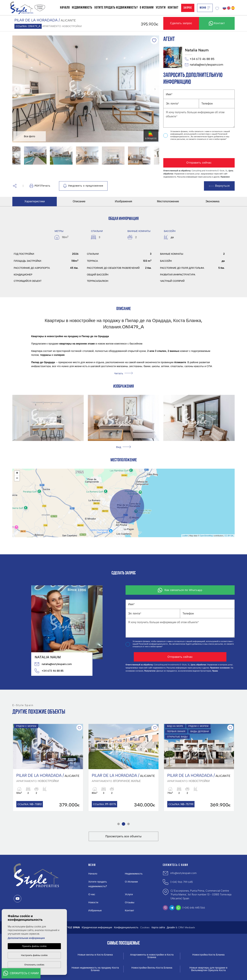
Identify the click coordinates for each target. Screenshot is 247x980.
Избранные (95, 910)
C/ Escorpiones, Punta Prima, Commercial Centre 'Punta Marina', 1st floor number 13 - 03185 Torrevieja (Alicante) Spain (201, 895)
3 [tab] (129, 824)
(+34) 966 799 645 (182, 882)
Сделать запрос (181, 23)
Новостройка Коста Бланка (208, 955)
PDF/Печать (40, 186)
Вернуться (219, 186)
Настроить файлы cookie (34, 955)
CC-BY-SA (229, 536)
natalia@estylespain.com (204, 65)
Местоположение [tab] (168, 201)
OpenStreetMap (206, 536)
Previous (16, 89)
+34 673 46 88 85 (200, 59)
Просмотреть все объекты (123, 836)
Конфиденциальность (126, 927)
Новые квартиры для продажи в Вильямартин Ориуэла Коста (208, 969)
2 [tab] (124, 824)
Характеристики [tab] (35, 201)
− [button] (17, 478)
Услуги (161, 8)
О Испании (147, 8)
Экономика (213, 201)
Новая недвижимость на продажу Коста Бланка (95, 969)
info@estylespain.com (183, 873)
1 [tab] (119, 824)
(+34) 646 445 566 (194, 908)
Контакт (173, 8)
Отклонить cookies (34, 965)
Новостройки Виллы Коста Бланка (152, 968)
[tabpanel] (48, 768)
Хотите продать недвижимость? (116, 8)
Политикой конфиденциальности (153, 644)
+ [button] (17, 473)
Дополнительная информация (26, 938)
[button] (15, 186)
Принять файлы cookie (34, 946)
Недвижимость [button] (82, 8)
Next (156, 89)
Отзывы (130, 902)
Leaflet (185, 536)
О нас (92, 894)
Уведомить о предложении (83, 186)
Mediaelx (190, 927)
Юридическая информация (97, 927)
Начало (65, 8)
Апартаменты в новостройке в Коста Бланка (152, 956)
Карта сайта (158, 927)
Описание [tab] (79, 201)
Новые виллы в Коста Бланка (95, 955)
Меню (205, 8)
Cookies (145, 927)
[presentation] (182, 149)
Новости (93, 902)
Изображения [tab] (124, 201)
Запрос (188, 8)
